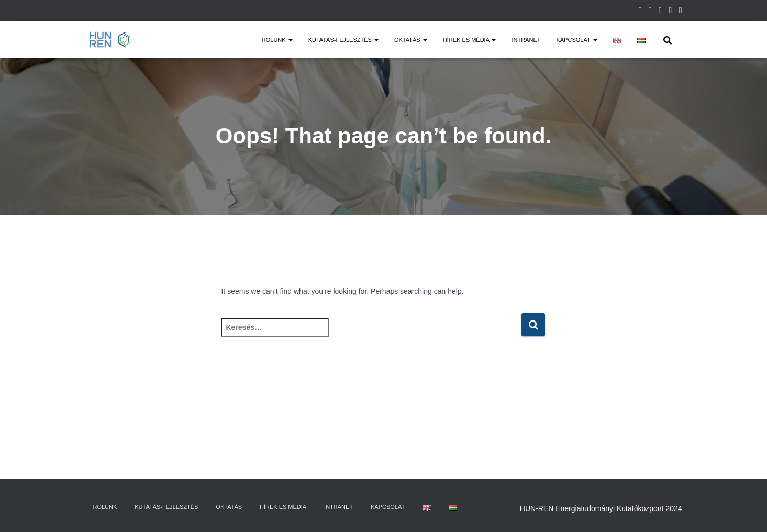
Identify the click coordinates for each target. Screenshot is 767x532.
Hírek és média (470, 40)
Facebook (650, 12)
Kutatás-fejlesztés (343, 40)
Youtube (681, 12)
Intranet (526, 40)
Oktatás (411, 40)
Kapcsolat (576, 40)
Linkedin (670, 12)
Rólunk (277, 40)
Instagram (640, 12)
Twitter (660, 12)
